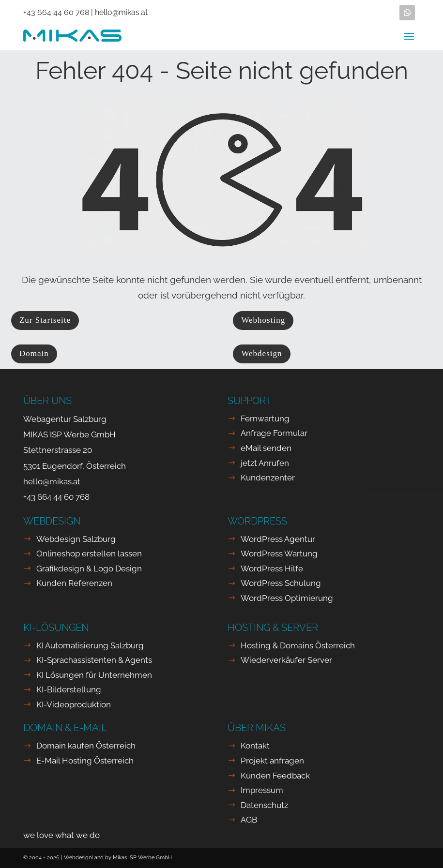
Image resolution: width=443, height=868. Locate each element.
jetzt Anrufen (265, 463)
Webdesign (261, 353)
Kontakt (255, 746)
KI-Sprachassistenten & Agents (94, 660)
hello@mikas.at (121, 12)
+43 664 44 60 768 (56, 12)
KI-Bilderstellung (69, 689)
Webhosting (263, 320)
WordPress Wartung (279, 554)
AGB (249, 820)
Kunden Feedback (275, 776)
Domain (34, 353)
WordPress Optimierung (287, 598)
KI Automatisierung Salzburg (90, 645)
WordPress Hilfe (272, 569)
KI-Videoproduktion (74, 704)
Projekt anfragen (272, 761)
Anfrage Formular (274, 433)
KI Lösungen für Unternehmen (94, 675)
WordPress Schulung (281, 583)
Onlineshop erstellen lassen (89, 554)
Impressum (262, 790)
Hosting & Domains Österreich (298, 645)
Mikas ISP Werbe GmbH (142, 858)
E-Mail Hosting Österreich (85, 761)
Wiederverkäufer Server (286, 660)
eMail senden (266, 448)
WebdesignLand (84, 858)
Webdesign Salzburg (76, 539)
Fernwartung (265, 419)
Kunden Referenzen (74, 583)
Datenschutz (264, 805)
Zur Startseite (45, 320)
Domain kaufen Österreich (86, 746)
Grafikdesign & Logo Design (89, 569)
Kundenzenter (268, 478)
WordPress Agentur (278, 539)
